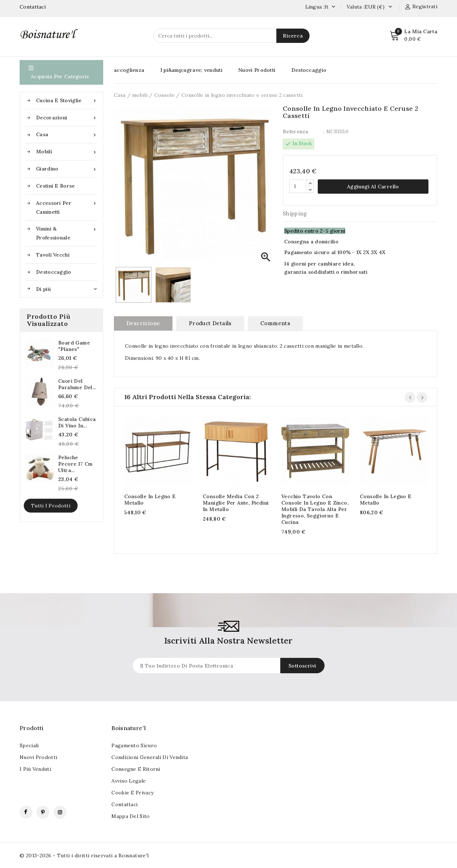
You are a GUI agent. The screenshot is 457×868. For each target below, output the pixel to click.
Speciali (29, 745)
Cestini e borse (56, 186)
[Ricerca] (232, 36)
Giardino (67, 169)
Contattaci (33, 7)
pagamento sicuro (134, 745)
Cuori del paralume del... (77, 384)
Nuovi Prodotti (257, 70)
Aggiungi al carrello (373, 187)
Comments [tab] (275, 323)
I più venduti (35, 769)
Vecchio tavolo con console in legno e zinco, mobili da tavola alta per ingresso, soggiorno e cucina (315, 509)
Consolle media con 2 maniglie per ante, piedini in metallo (236, 503)
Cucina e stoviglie (67, 101)
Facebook (26, 812)
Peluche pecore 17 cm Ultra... (76, 464)
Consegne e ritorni (136, 769)
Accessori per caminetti (67, 207)
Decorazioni (67, 118)
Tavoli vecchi (53, 255)
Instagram (60, 812)
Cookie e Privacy (132, 793)
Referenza (296, 132)
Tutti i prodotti (51, 506)
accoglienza (129, 70)
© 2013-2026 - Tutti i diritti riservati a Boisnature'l (84, 855)
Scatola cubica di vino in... (77, 422)
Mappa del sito (130, 816)
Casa (67, 135)
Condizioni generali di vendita (150, 757)
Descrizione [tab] (143, 323)
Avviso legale (129, 781)
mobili (67, 152)
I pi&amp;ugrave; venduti (191, 70)
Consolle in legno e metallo (150, 500)
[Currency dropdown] (390, 7)
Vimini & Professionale (67, 233)
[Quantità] (298, 186)
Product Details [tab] (210, 323)
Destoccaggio (54, 272)
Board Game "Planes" (74, 346)
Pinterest (43, 812)
